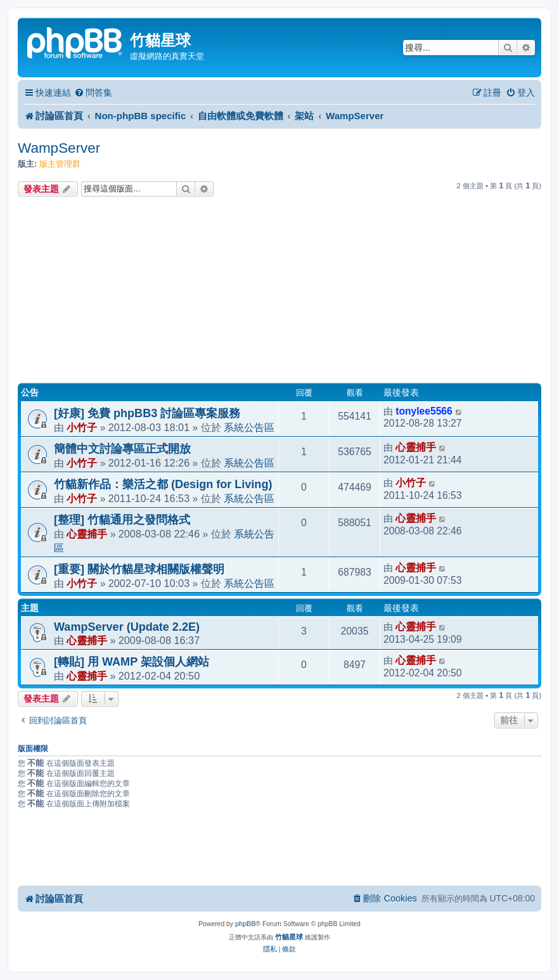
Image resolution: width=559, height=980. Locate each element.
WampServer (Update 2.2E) (127, 627)
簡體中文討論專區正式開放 (122, 449)
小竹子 (82, 427)
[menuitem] (93, 93)
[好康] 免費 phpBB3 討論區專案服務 (147, 413)
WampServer (59, 148)
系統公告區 (249, 427)
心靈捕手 (416, 447)
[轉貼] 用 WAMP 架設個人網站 (132, 662)
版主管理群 (60, 164)
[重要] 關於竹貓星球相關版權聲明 (139, 569)
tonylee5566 (424, 411)
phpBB (245, 924)
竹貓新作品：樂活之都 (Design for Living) (163, 484)
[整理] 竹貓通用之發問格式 (122, 520)
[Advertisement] (279, 292)
